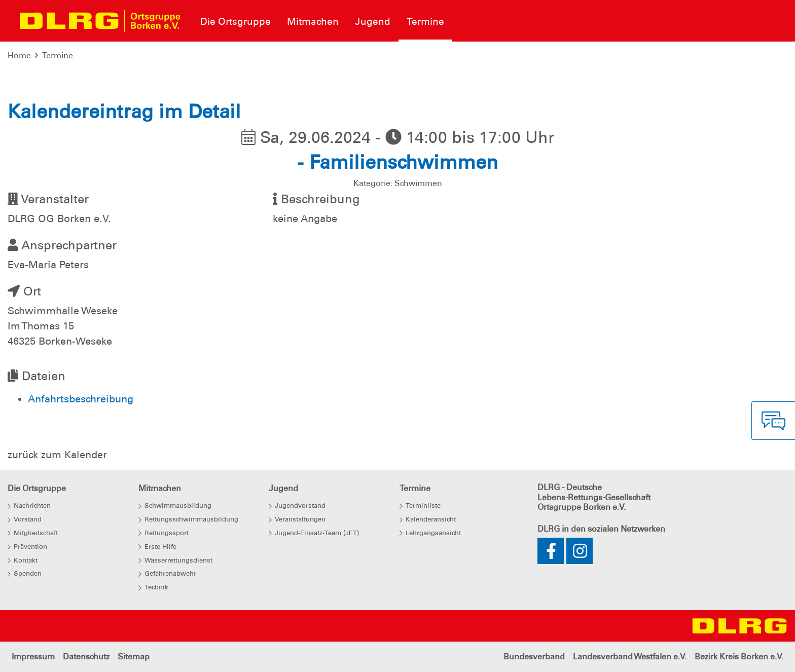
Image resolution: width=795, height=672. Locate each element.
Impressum (33, 657)
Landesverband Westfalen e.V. (630, 657)
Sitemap (134, 657)
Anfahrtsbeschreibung (81, 399)
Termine (58, 55)
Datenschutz (86, 657)
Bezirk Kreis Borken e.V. (739, 657)
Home (19, 55)
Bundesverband (534, 657)
